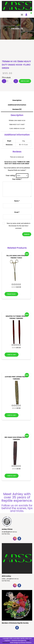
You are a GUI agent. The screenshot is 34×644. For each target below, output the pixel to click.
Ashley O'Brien (7, 529)
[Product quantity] (10, 81)
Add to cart (25, 81)
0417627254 (6, 534)
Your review (17, 179)
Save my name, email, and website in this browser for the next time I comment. (18, 226)
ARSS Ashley (6, 576)
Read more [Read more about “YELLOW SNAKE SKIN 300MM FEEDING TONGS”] (11, 294)
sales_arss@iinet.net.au (10, 579)
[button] (22, 15)
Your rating (11, 175)
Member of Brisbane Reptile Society (15, 623)
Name (17, 201)
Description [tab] (17, 100)
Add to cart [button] (12, 355)
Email (17, 212)
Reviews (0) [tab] (17, 109)
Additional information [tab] (17, 105)
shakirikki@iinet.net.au (9, 532)
